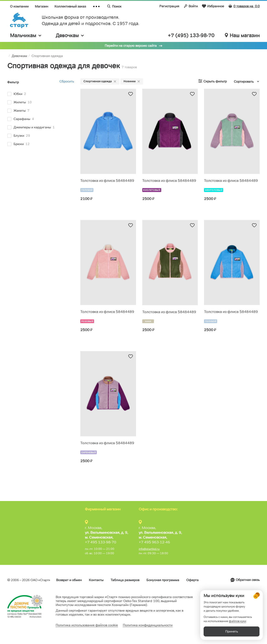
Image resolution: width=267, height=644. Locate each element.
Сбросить (67, 81)
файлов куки (237, 621)
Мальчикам (26, 35)
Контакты (96, 580)
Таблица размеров (125, 580)
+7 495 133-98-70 (101, 542)
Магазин (42, 6)
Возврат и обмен (69, 580)
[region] (41, 120)
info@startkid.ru (149, 549)
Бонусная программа (163, 580)
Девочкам (70, 35)
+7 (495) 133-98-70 (191, 35)
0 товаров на (244, 6)
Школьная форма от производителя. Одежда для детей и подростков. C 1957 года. (91, 20)
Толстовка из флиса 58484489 (107, 181)
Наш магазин (242, 35)
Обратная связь (248, 580)
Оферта (192, 580)
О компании (19, 6)
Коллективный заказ (70, 6)
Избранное (213, 6)
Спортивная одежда (100, 81)
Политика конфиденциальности (148, 625)
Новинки (132, 81)
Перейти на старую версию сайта (131, 46)
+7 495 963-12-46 (154, 542)
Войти (191, 6)
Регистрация (169, 6)
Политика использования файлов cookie (87, 625)
